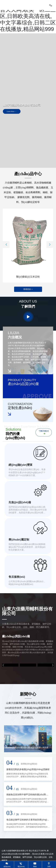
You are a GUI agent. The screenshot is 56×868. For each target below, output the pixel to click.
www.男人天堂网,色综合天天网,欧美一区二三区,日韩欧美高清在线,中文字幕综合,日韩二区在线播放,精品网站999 (28, 16)
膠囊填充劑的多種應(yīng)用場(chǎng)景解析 (28, 769)
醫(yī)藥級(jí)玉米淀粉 (28, 277)
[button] (6, 245)
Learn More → (12, 112)
